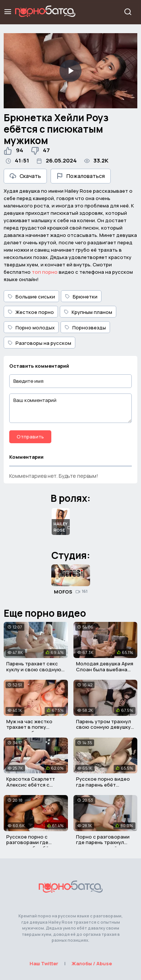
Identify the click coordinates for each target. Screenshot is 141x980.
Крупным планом (88, 312)
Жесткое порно (31, 312)
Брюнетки (81, 297)
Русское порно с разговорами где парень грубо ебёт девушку (29, 845)
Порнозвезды (85, 328)
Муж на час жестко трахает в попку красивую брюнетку (31, 727)
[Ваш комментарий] (70, 408)
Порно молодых (31, 328)
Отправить (30, 437)
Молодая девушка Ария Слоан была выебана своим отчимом (105, 669)
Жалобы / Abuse (92, 963)
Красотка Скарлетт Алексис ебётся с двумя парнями (31, 785)
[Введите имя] (70, 381)
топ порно (45, 272)
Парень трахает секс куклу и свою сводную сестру (34, 669)
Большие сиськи (31, 297)
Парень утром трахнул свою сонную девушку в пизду (105, 727)
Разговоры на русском (39, 343)
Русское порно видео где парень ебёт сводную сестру (103, 785)
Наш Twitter (44, 963)
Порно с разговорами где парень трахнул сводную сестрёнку (103, 842)
